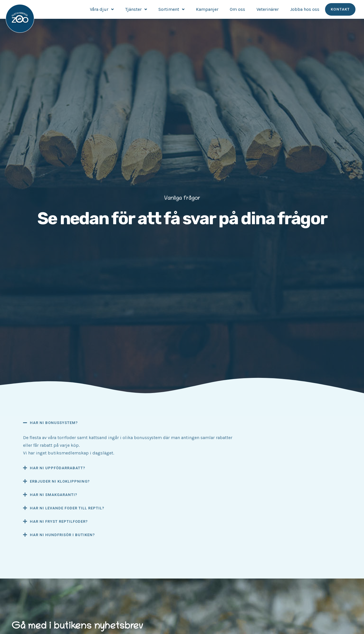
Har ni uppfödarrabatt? (58, 468)
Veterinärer (268, 9)
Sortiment (172, 9)
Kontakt (340, 10)
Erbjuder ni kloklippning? (60, 481)
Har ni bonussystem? (54, 423)
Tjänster (136, 9)
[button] (131, 423)
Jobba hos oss (305, 9)
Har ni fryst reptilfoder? (59, 521)
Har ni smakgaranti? (54, 495)
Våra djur (102, 9)
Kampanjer (207, 9)
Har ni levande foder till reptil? (67, 508)
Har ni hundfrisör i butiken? (62, 535)
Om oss (238, 9)
